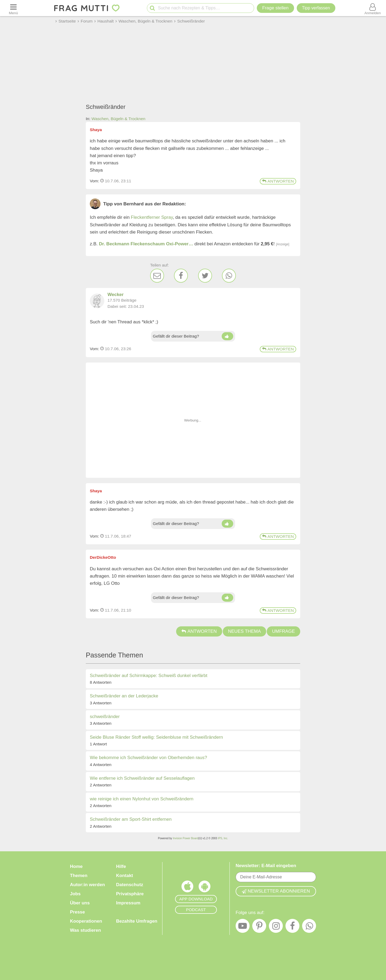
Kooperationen (86, 921)
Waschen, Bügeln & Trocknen (118, 119)
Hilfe (121, 866)
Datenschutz (130, 885)
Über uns (80, 903)
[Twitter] (205, 276)
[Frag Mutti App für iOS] (187, 888)
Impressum (128, 903)
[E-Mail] (157, 276)
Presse (77, 912)
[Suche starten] (152, 8)
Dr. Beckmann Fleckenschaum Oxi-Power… (146, 244)
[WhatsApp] (229, 276)
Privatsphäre (130, 894)
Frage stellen (275, 8)
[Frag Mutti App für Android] (205, 888)
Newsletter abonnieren (276, 891)
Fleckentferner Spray (152, 217)
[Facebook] (181, 276)
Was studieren (86, 930)
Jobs (75, 894)
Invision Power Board (186, 838)
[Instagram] (276, 927)
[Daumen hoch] (227, 336)
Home (76, 866)
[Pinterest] (259, 927)
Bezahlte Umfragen (137, 921)
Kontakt (125, 876)
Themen (79, 876)
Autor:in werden (87, 885)
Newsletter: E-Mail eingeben (266, 866)
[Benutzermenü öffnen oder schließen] (373, 8)
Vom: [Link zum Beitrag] (94, 181)
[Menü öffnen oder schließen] (13, 8)
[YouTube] (243, 927)
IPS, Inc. (223, 838)
